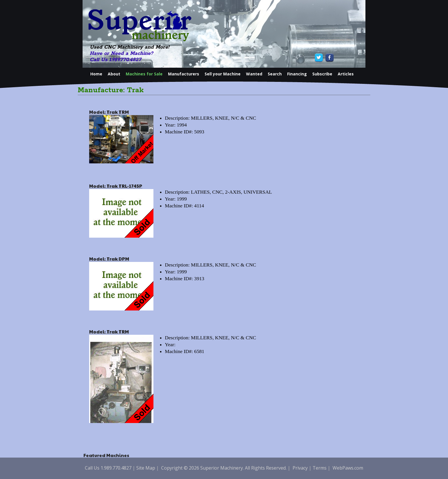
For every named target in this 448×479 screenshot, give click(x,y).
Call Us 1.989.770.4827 (115, 60)
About (114, 74)
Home (96, 74)
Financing (297, 74)
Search (275, 74)
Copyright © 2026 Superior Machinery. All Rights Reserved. (224, 468)
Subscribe (322, 74)
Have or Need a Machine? (121, 53)
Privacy (300, 468)
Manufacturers (184, 74)
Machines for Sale (144, 74)
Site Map (146, 468)
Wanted (254, 74)
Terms (320, 468)
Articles (346, 74)
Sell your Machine (223, 74)
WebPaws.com (348, 468)
